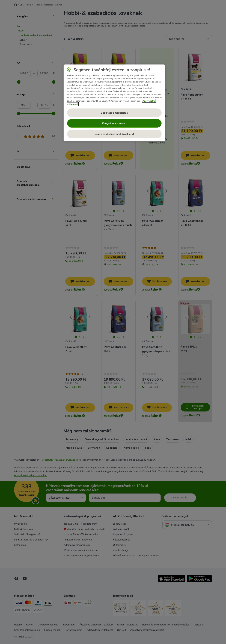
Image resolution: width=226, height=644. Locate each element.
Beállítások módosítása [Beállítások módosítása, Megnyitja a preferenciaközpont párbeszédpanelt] (114, 113)
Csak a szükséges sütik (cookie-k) (114, 134)
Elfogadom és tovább (114, 123)
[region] (114, 103)
